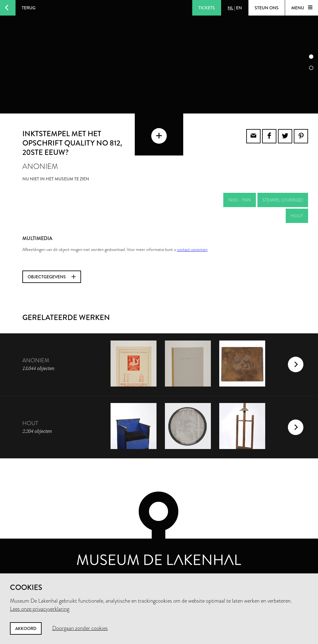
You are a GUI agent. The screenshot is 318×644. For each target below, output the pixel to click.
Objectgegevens (52, 277)
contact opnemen (192, 249)
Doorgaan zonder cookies (80, 628)
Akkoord (26, 628)
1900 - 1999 (240, 200)
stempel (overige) (283, 200)
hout (297, 216)
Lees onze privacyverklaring (40, 609)
